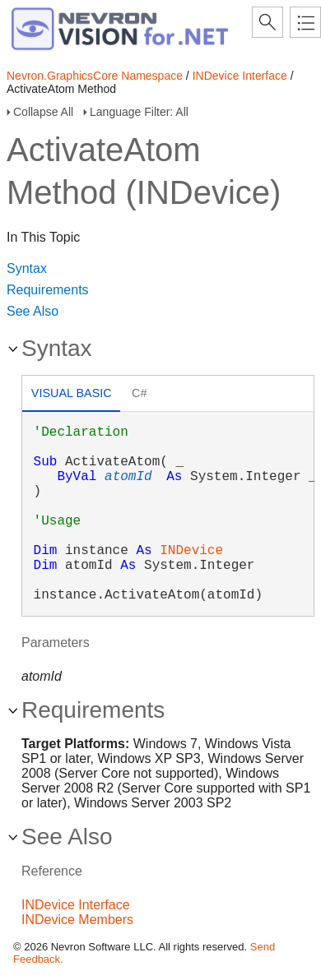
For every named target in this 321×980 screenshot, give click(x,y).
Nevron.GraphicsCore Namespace (95, 76)
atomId (128, 477)
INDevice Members (77, 920)
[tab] (71, 395)
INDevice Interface (240, 76)
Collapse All (43, 112)
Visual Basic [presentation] (72, 393)
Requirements (48, 290)
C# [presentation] (139, 393)
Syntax (27, 268)
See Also (33, 311)
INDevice (191, 551)
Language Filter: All (139, 112)
